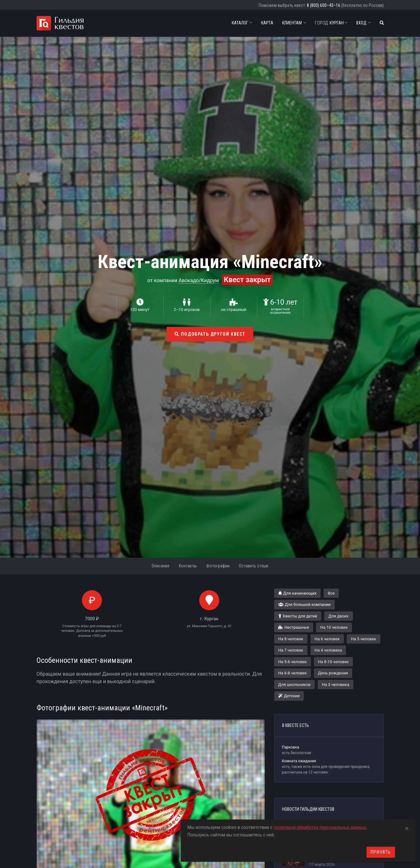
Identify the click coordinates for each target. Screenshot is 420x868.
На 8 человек (291, 639)
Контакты (188, 566)
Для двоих (338, 616)
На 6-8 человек (293, 673)
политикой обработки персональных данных (320, 827)
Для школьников (295, 685)
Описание (161, 566)
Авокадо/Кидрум (199, 280)
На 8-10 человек (334, 662)
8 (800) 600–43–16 (324, 5)
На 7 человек (291, 650)
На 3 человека (335, 685)
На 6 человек (327, 639)
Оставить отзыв (254, 566)
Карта (267, 23)
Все (331, 593)
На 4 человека (328, 650)
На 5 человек (363, 639)
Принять (381, 852)
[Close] (407, 827)
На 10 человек (334, 627)
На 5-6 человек (293, 662)
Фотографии (218, 566)
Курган (331, 23)
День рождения (333, 673)
